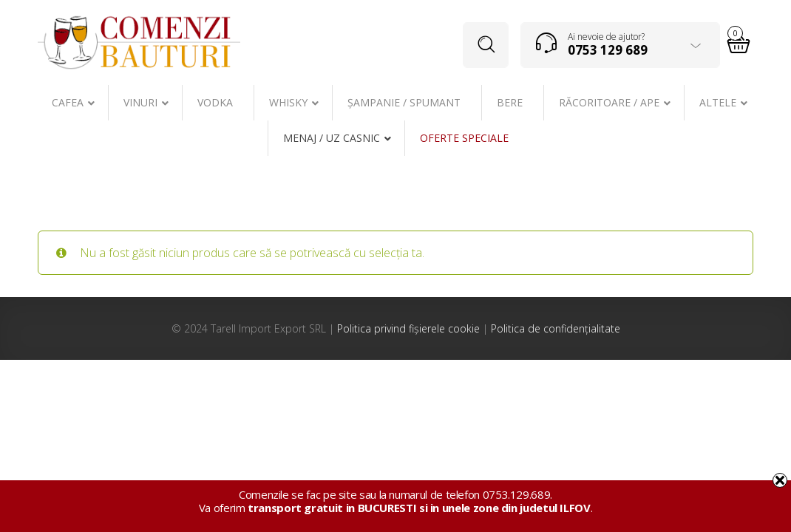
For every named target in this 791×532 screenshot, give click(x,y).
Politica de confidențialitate (556, 328)
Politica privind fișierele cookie (408, 328)
